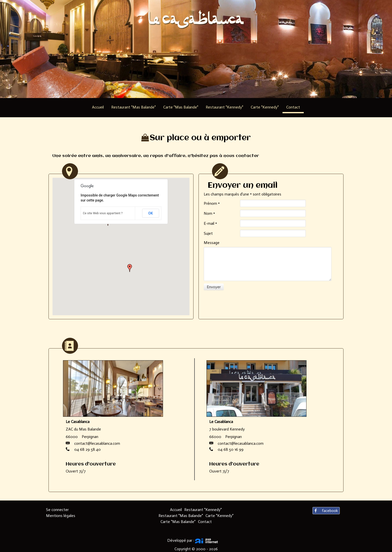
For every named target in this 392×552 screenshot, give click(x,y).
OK (151, 213)
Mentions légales (61, 516)
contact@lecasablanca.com (97, 443)
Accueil (176, 510)
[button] (130, 268)
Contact (205, 522)
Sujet (208, 233)
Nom (209, 213)
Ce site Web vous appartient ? (103, 213)
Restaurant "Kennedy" (203, 510)
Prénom (212, 203)
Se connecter (57, 510)
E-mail (210, 223)
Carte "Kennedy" (219, 516)
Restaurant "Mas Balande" (181, 516)
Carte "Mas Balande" (178, 522)
